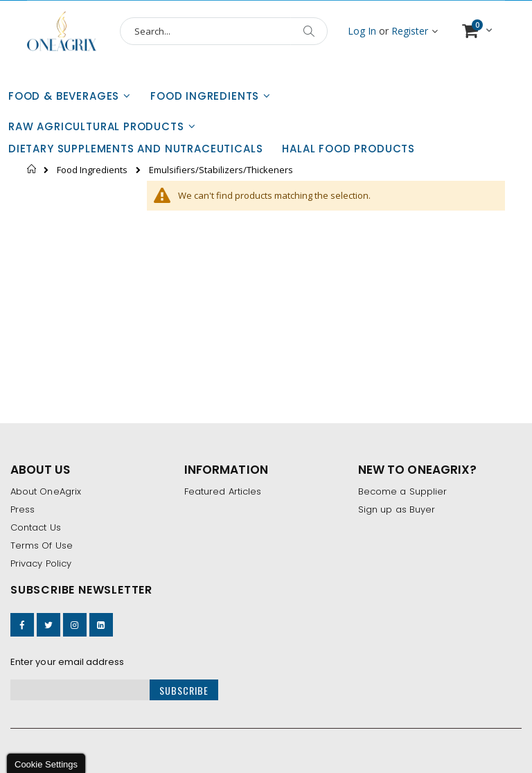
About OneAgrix (46, 491)
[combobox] (224, 31)
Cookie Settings (46, 764)
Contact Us (36, 527)
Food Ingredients (92, 170)
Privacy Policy (41, 563)
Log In (362, 31)
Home (32, 169)
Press (23, 509)
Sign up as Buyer (397, 509)
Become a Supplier (402, 491)
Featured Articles (223, 491)
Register (410, 31)
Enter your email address (68, 662)
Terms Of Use (42, 545)
